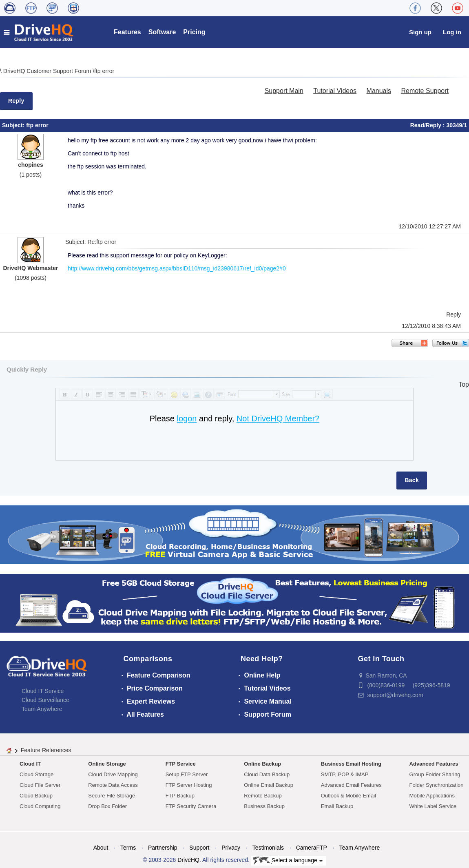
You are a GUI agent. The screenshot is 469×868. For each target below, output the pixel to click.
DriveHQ (188, 860)
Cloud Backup (36, 796)
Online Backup (262, 764)
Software (162, 32)
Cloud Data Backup (267, 774)
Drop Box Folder (107, 806)
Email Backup (337, 806)
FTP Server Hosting (189, 785)
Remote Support (425, 91)
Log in (452, 32)
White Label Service (433, 806)
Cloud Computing (40, 806)
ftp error (104, 71)
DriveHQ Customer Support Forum (48, 71)
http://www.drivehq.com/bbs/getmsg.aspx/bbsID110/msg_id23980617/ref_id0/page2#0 (177, 268)
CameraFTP (312, 848)
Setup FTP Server (187, 774)
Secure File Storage (112, 796)
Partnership (163, 848)
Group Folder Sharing (435, 774)
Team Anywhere (42, 709)
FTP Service (181, 764)
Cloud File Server (40, 785)
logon (187, 418)
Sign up (420, 32)
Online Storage (107, 764)
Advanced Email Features (351, 785)
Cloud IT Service (43, 691)
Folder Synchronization (437, 785)
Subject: (14, 125)
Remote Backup (263, 796)
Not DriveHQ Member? (278, 418)
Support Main (284, 91)
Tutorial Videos (335, 91)
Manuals (379, 91)
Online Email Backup (269, 785)
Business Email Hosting (351, 764)
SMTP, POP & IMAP (345, 774)
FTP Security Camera (191, 806)
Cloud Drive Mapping (113, 774)
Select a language (288, 861)
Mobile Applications (432, 796)
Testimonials (268, 848)
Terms (128, 848)
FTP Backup (180, 796)
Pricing (194, 32)
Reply (16, 101)
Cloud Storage (37, 774)
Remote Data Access (113, 785)
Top (464, 384)
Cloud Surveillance (45, 700)
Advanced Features (434, 764)
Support (199, 848)
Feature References (46, 750)
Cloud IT (30, 764)
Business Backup (264, 806)
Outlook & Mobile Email (348, 796)
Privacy (231, 848)
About (101, 848)
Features (127, 32)
